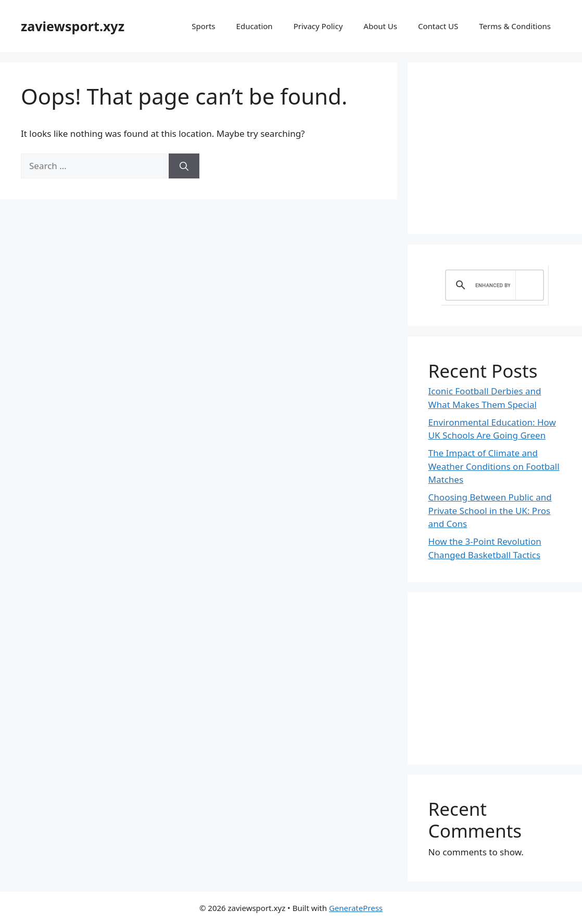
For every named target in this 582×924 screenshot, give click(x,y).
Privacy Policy (318, 26)
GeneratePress (356, 908)
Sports (203, 26)
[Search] (184, 166)
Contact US (438, 26)
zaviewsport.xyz (73, 26)
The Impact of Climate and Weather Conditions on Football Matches (494, 466)
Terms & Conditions (515, 26)
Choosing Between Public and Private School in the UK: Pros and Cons (490, 510)
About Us (380, 26)
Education (255, 26)
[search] (493, 285)
